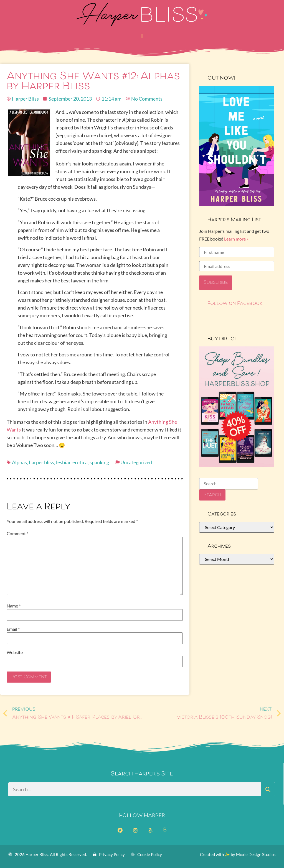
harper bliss (41, 462)
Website (15, 652)
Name (14, 606)
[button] (142, 36)
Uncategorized (136, 462)
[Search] (268, 789)
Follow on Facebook (235, 304)
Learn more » (236, 239)
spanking (99, 462)
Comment (17, 533)
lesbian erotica (72, 462)
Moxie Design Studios (256, 854)
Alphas (19, 462)
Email (13, 629)
